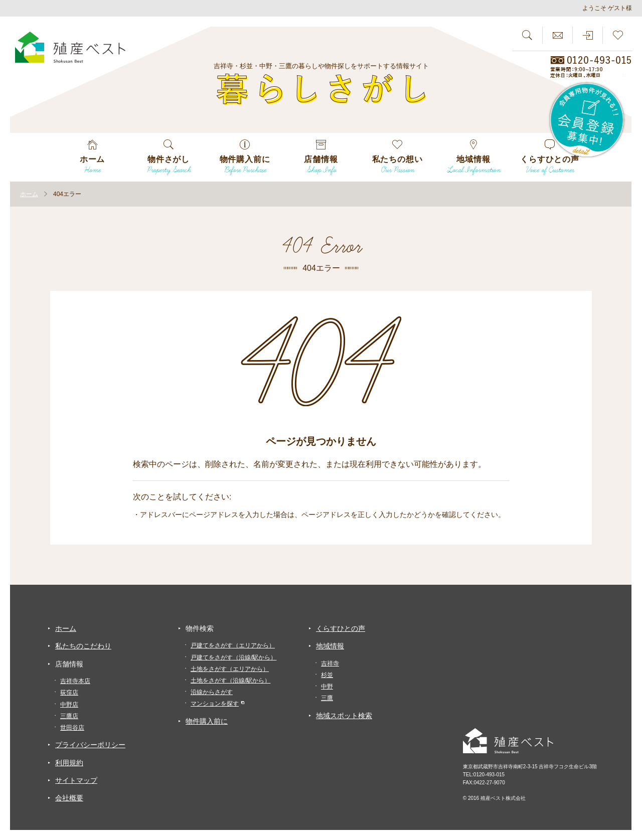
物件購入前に (207, 721)
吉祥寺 (330, 663)
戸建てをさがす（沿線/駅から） (233, 657)
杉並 (327, 675)
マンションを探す (215, 704)
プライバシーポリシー (90, 745)
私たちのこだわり (83, 646)
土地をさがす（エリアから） (230, 669)
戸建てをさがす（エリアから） (233, 645)
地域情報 (330, 646)
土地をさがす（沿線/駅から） (230, 681)
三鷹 (327, 698)
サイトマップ (76, 780)
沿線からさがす (212, 692)
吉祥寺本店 (75, 681)
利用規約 (69, 763)
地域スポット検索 (344, 716)
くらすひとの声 (341, 628)
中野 (327, 687)
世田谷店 (72, 728)
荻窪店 (69, 693)
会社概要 (69, 798)
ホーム (66, 628)
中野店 (69, 705)
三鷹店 (69, 716)
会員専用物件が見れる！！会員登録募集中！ (587, 120)
